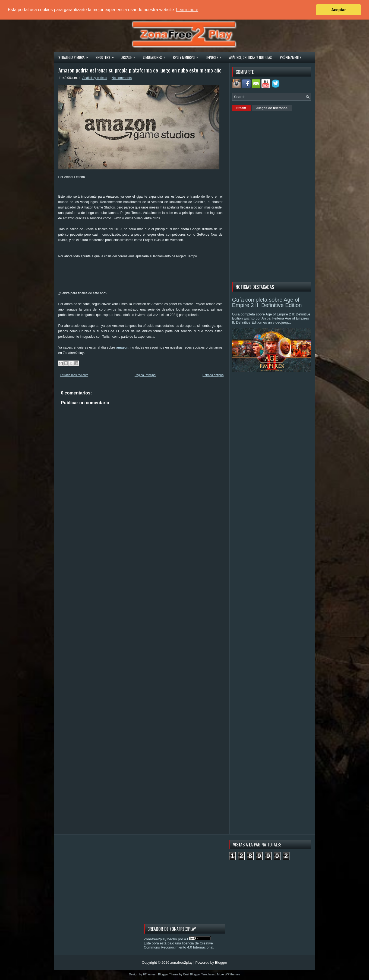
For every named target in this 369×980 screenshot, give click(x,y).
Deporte (215, 56)
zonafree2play (181, 962)
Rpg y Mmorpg (187, 56)
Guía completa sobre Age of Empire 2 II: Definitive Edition (267, 302)
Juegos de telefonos (272, 108)
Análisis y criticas (95, 78)
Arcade (130, 56)
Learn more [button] (187, 10)
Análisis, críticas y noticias (250, 57)
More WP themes (229, 974)
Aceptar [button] (339, 10)
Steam (241, 108)
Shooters (106, 56)
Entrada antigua (213, 375)
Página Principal (146, 375)
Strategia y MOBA (75, 56)
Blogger (221, 962)
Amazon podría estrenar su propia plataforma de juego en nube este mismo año (140, 70)
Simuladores (156, 56)
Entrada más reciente (74, 375)
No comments (122, 78)
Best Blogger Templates (199, 974)
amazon (122, 347)
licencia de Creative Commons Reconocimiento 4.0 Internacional (179, 945)
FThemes (149, 974)
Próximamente (291, 57)
